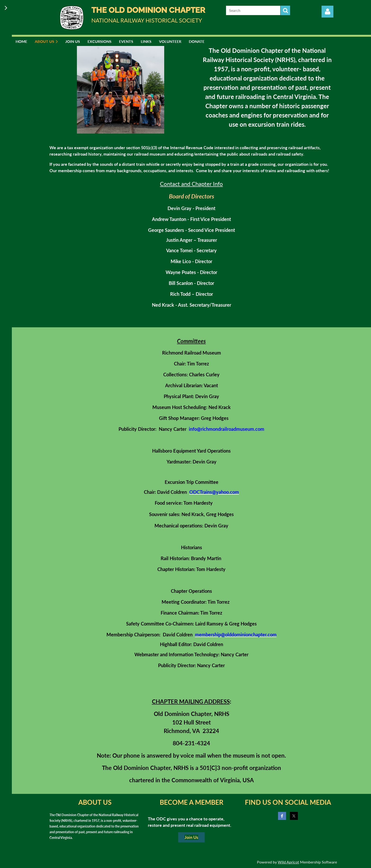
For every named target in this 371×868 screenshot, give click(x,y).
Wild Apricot (288, 862)
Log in (327, 12)
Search (285, 10)
